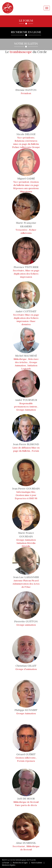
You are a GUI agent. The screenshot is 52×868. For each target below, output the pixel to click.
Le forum (6, 863)
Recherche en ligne (20, 863)
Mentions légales (9, 865)
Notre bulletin (37, 863)
